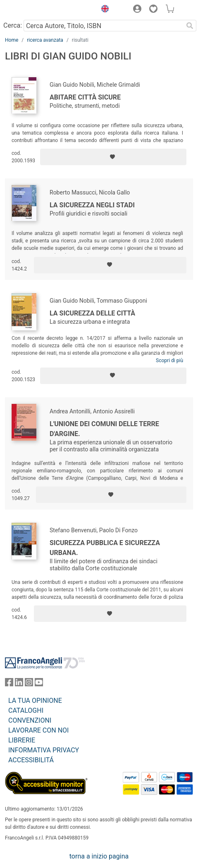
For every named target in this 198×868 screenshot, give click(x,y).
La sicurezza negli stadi (92, 205)
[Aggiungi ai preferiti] (113, 157)
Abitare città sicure (85, 97)
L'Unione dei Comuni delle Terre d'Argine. (104, 429)
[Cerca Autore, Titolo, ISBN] (103, 26)
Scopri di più (169, 360)
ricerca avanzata (45, 40)
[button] (103, 10)
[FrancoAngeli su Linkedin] (19, 684)
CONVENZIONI (30, 720)
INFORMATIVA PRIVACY (44, 750)
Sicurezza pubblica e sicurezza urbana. (105, 548)
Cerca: (13, 25)
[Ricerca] (190, 26)
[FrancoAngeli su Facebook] (9, 684)
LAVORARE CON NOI (38, 730)
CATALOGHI (26, 710)
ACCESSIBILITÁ (31, 760)
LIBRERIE (22, 740)
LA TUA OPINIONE (35, 701)
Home (12, 40)
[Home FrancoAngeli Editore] (33, 10)
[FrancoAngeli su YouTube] (39, 684)
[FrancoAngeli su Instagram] (29, 684)
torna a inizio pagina (99, 856)
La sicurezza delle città (92, 313)
